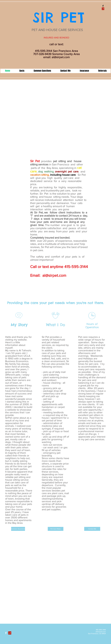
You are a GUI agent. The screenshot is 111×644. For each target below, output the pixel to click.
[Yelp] (103, 9)
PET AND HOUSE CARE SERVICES (56, 30)
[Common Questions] (18, 529)
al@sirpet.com (61, 57)
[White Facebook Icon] (6, 633)
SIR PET (56, 17)
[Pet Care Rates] (56, 529)
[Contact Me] (92, 529)
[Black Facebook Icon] (103, 6)
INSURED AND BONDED (56, 38)
